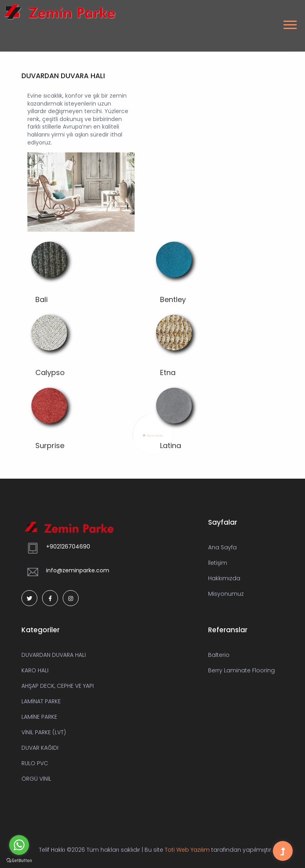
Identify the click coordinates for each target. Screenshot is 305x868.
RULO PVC (35, 763)
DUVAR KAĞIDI (40, 748)
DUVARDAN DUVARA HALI (54, 655)
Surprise (50, 446)
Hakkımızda (224, 578)
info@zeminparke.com (78, 570)
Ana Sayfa (222, 547)
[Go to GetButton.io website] (19, 860)
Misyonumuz (226, 594)
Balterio (219, 655)
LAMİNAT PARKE (41, 701)
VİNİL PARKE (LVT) (44, 732)
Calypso (50, 372)
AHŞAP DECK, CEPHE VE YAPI (58, 686)
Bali (42, 299)
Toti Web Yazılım (187, 850)
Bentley (173, 299)
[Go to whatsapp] (19, 845)
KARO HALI (35, 670)
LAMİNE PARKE (39, 717)
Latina (171, 446)
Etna (168, 372)
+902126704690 (68, 547)
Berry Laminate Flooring (241, 670)
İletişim (218, 563)
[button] (289, 22)
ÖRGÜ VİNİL (36, 779)
